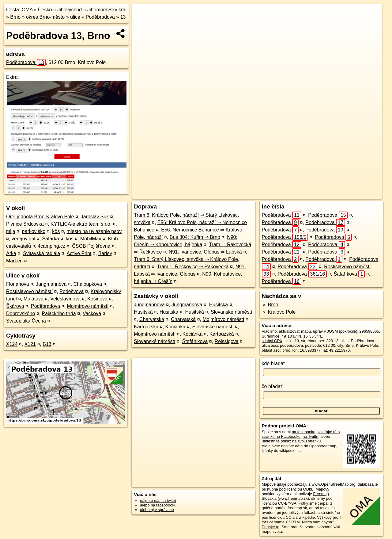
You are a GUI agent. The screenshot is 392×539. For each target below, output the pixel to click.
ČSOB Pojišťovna (91, 246)
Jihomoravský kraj (107, 10)
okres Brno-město (45, 17)
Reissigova (227, 341)
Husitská (219, 305)
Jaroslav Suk (95, 217)
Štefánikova (195, 341)
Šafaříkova (349, 274)
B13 (47, 344)
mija (11, 231)
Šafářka (50, 239)
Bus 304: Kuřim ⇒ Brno (195, 237)
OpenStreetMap (267, 194)
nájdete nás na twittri (158, 501)
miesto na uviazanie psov (94, 231)
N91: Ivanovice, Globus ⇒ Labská (205, 252)
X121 (30, 344)
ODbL (308, 489)
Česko (45, 10)
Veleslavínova (65, 299)
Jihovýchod (70, 10)
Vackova (92, 313)
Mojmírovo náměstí (88, 306)
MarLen (14, 261)
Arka (11, 253)
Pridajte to (271, 527)
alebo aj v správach (157, 510)
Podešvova (72, 291)
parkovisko (34, 231)
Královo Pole (282, 312)
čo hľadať (272, 386)
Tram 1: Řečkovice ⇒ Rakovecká (193, 267)
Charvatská (152, 319)
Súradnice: (271, 336)
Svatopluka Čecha (26, 321)
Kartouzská (146, 327)
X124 (12, 344)
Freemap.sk (299, 194)
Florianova (18, 284)
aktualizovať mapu (295, 331)
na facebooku (304, 432)
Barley (105, 253)
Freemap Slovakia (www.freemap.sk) (295, 496)
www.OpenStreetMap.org (333, 484)
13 (123, 17)
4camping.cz (51, 246)
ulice (75, 17)
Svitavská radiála (41, 253)
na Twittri (310, 436)
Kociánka (175, 327)
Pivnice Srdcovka (25, 224)
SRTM (294, 522)
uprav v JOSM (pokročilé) (335, 331)
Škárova (15, 306)
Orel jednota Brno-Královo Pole (40, 217)
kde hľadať (274, 363)
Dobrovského (21, 313)
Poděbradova (100, 17)
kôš (56, 231)
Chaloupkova (88, 284)
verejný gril (23, 239)
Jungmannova (51, 284)
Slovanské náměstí (231, 312)
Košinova (97, 299)
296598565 (369, 331)
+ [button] (143, 14)
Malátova (34, 299)
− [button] (143, 24)
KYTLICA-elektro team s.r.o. (81, 224)
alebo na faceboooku (158, 505)
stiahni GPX (272, 341)
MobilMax (91, 239)
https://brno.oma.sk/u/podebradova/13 (350, 194)
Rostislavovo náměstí (29, 291)
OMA (27, 10)
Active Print (79, 253)
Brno (15, 17)
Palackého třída (59, 313)
